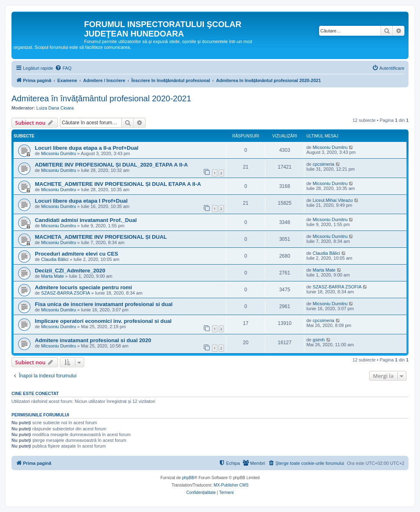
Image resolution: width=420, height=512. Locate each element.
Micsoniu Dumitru (58, 153)
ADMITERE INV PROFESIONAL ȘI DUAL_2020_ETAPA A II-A (111, 165)
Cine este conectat (35, 393)
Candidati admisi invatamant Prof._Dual (86, 220)
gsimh (318, 340)
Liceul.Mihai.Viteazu (333, 200)
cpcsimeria (323, 164)
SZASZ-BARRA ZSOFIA (65, 293)
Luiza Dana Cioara (55, 108)
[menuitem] (63, 68)
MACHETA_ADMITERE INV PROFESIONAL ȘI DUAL (101, 237)
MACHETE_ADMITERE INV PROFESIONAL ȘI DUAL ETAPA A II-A (118, 184)
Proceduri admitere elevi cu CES (76, 254)
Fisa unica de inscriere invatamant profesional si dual (104, 304)
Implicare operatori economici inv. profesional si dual (103, 321)
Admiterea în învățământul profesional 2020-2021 (101, 98)
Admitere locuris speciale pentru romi (83, 287)
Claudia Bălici (55, 259)
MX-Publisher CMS (231, 485)
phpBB (188, 478)
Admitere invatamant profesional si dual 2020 (93, 340)
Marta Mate (52, 276)
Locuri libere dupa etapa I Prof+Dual (81, 201)
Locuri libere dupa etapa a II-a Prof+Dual (87, 148)
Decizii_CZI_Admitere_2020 (70, 271)
